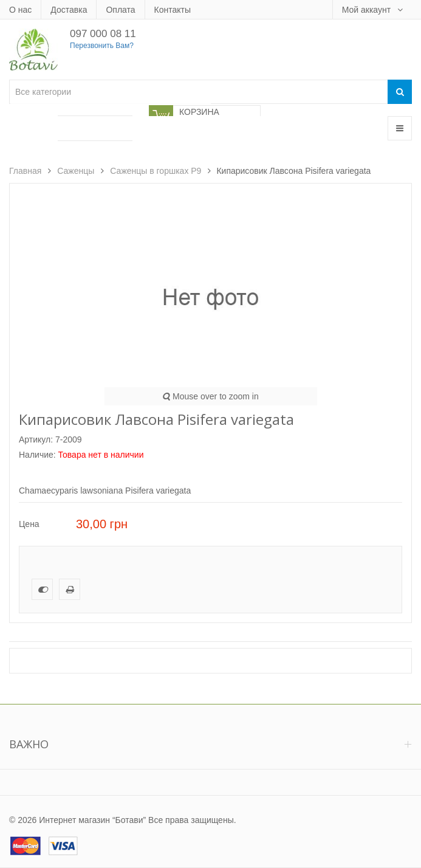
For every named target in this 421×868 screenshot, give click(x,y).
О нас (20, 10)
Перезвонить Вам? (102, 46)
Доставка (69, 10)
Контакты (173, 10)
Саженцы (76, 171)
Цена (29, 524)
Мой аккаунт (368, 10)
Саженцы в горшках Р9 (156, 171)
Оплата (120, 10)
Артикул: (36, 439)
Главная (25, 171)
